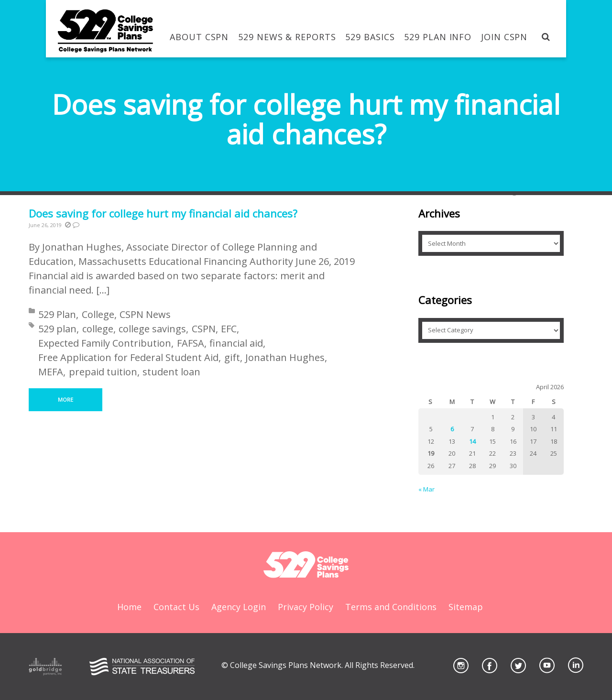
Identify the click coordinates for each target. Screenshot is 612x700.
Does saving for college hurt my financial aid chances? (163, 213)
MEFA (51, 372)
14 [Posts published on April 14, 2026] (472, 441)
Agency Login (239, 607)
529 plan (57, 329)
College (98, 314)
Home (129, 607)
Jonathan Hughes (285, 357)
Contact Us (176, 607)
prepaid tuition (103, 372)
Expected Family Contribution (105, 343)
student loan (171, 372)
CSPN (204, 329)
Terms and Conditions (391, 607)
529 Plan (57, 314)
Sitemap (466, 607)
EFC (229, 329)
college (98, 329)
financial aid (236, 343)
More (66, 399)
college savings (152, 329)
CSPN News (145, 314)
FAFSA (191, 343)
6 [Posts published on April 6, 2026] (452, 429)
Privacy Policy (306, 607)
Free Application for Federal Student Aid (128, 357)
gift (232, 357)
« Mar (426, 489)
